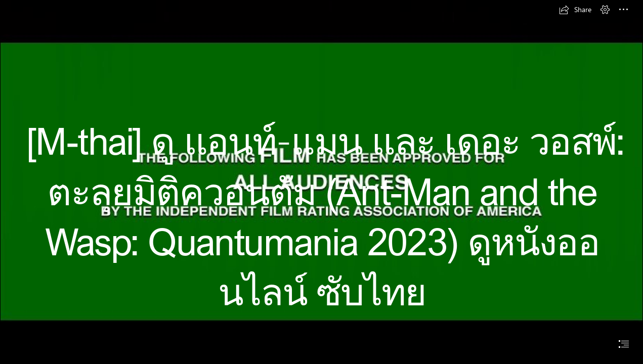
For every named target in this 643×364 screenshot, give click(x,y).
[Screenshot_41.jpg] (321, 178)
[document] (321, 182)
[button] (575, 10)
